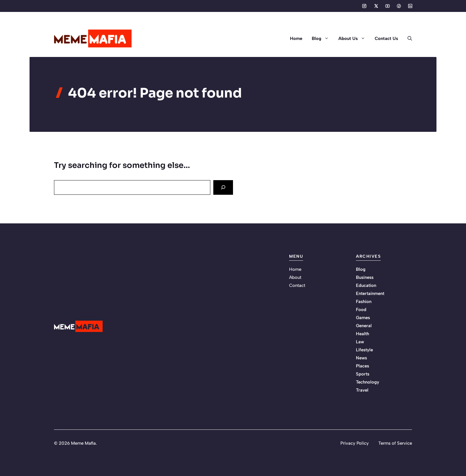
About (295, 277)
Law (360, 342)
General (364, 326)
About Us (354, 38)
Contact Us (386, 38)
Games (363, 318)
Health (362, 334)
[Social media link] (364, 6)
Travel (362, 390)
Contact (297, 285)
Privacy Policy (355, 443)
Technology (368, 382)
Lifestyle (364, 350)
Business (365, 277)
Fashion (364, 302)
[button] (407, 38)
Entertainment (370, 293)
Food (361, 310)
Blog (323, 38)
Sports (363, 374)
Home (296, 38)
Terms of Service (395, 443)
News (361, 358)
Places (362, 366)
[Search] (223, 187)
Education (366, 285)
